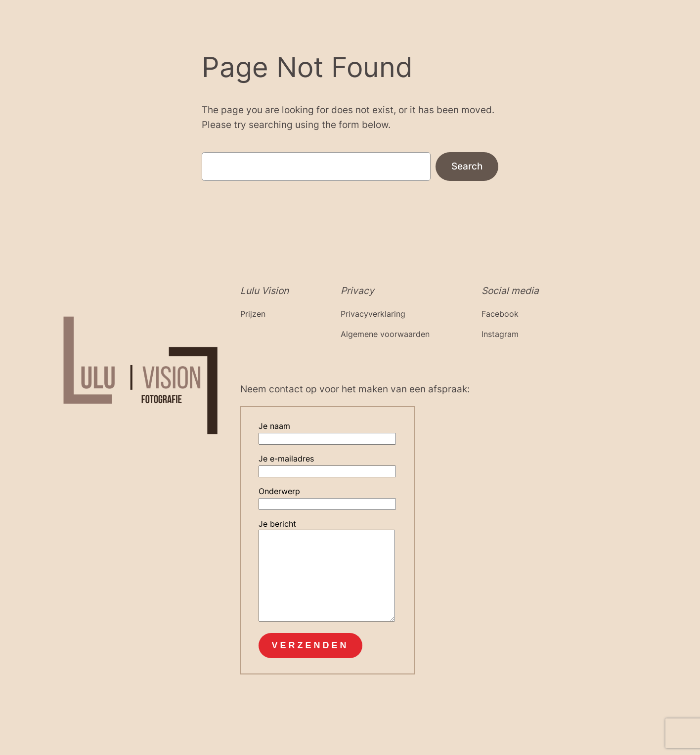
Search (467, 166)
